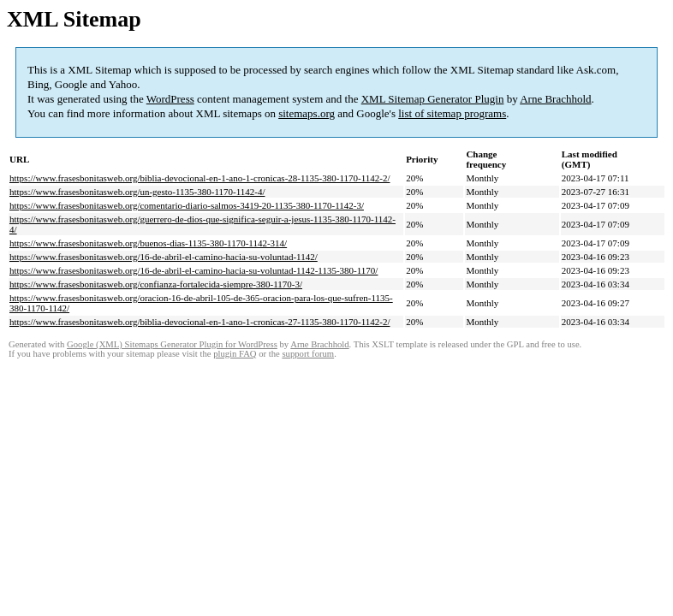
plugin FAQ (235, 354)
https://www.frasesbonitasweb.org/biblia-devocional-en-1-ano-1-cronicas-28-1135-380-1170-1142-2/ (200, 178)
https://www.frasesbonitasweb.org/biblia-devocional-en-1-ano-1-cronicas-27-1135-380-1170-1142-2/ (200, 322)
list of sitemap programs (452, 113)
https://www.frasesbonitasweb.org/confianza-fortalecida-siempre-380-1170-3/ (156, 284)
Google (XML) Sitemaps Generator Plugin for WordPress (172, 344)
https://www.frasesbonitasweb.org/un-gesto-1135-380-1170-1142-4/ (137, 192)
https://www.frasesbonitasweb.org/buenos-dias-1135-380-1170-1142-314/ (148, 243)
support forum (308, 354)
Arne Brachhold (555, 99)
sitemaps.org (307, 113)
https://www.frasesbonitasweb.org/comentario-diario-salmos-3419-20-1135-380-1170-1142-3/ (187, 205)
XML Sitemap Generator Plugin (433, 99)
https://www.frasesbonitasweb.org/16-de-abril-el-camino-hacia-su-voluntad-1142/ (164, 257)
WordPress (170, 99)
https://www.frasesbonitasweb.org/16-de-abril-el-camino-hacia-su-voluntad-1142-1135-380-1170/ (194, 270)
